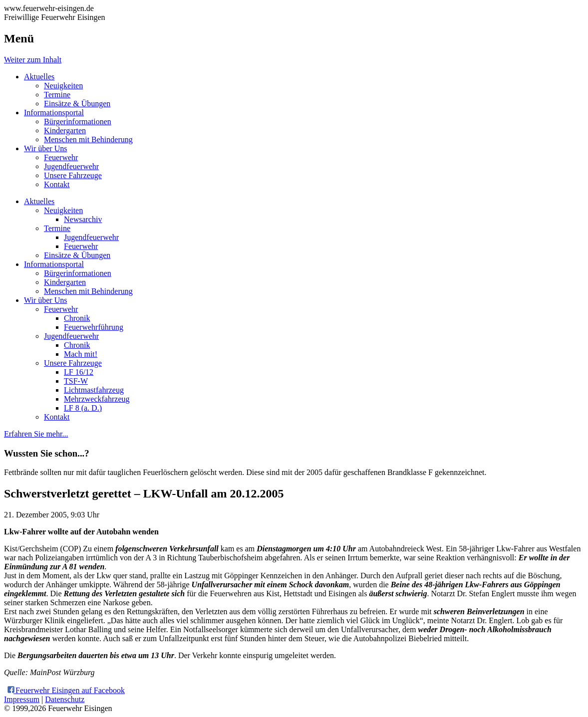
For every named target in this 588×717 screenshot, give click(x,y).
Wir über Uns (45, 148)
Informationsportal (54, 113)
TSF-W (76, 381)
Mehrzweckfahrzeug (97, 399)
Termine (57, 95)
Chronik (77, 318)
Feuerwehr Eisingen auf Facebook (66, 690)
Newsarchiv (83, 219)
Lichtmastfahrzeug (94, 390)
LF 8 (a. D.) (83, 408)
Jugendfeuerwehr (71, 166)
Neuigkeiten (63, 86)
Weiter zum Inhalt (33, 60)
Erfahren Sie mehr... (36, 434)
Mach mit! (81, 354)
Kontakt (57, 184)
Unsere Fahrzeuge (73, 175)
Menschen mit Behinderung (88, 139)
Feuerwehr (61, 157)
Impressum (22, 699)
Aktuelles (39, 77)
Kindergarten (65, 130)
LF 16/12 (79, 372)
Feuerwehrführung (94, 327)
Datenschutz (65, 699)
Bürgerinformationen (78, 121)
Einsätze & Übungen (77, 104)
